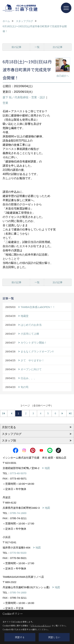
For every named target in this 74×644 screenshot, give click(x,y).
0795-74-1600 (18, 513)
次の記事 (58, 47)
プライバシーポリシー (40, 626)
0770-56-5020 (18, 553)
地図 (47, 468)
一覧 (37, 47)
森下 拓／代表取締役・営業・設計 (24, 97)
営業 (5, 103)
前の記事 (16, 47)
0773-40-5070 (18, 473)
